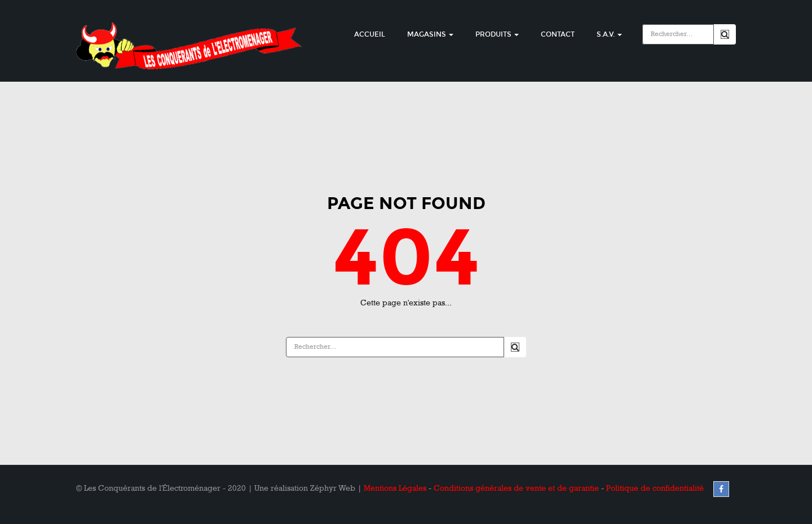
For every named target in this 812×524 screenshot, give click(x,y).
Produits (497, 34)
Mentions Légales (395, 488)
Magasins (430, 34)
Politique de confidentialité (655, 488)
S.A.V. (609, 34)
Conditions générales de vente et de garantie (516, 488)
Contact (558, 34)
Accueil (370, 34)
